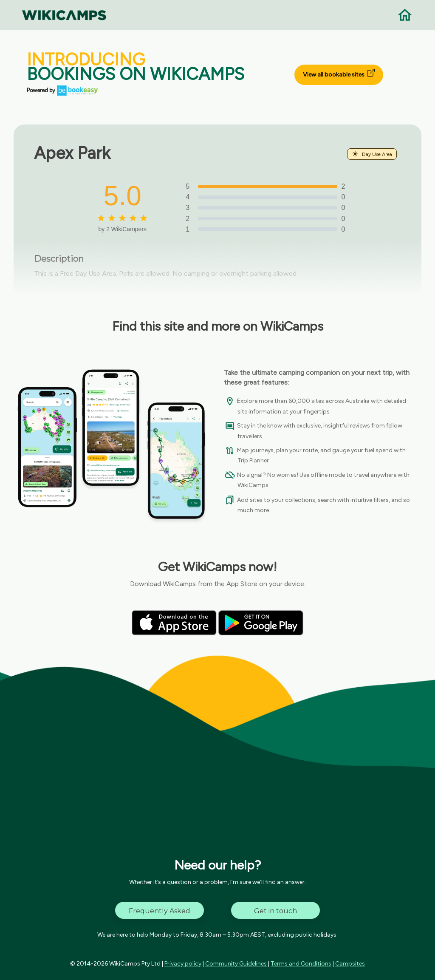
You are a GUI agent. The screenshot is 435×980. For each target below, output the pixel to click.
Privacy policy (183, 964)
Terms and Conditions (301, 964)
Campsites (350, 964)
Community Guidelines (236, 964)
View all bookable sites (339, 74)
